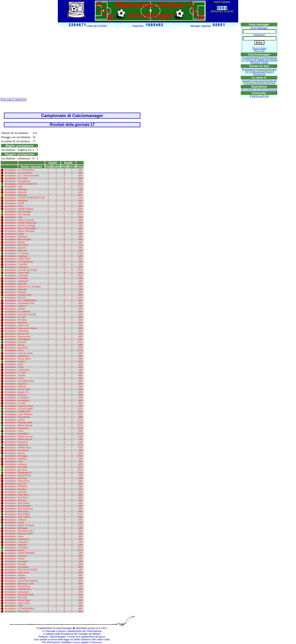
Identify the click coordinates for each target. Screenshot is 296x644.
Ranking (273, 90)
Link (266, 96)
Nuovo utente (259, 48)
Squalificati (270, 81)
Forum (259, 96)
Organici (269, 72)
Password (259, 51)
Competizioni (263, 69)
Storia (264, 90)
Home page (6, 100)
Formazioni (259, 74)
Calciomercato (251, 83)
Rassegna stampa (259, 63)
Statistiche (265, 83)
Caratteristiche (250, 58)
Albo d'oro (255, 90)
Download (271, 58)
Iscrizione (259, 72)
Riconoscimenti (269, 60)
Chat (253, 96)
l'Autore (76, 642)
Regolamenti (249, 69)
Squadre (247, 81)
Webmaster (97, 642)
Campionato (258, 81)
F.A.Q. (261, 58)
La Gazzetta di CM (251, 60)
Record (245, 90)
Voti (273, 83)
